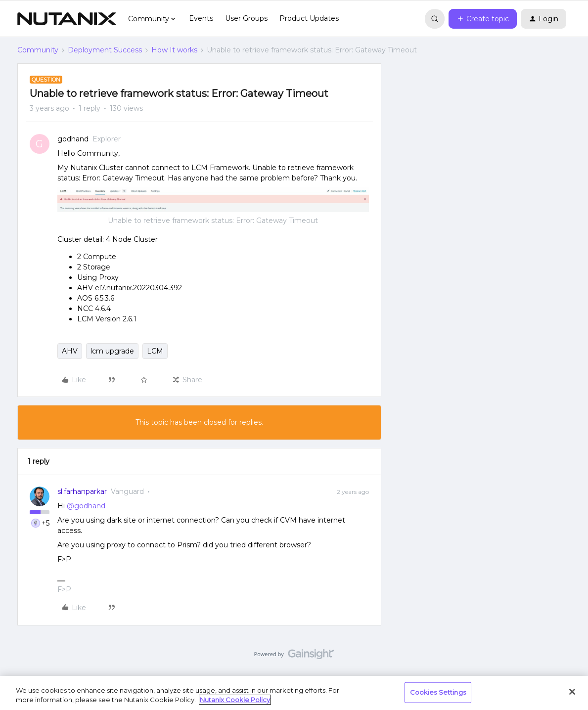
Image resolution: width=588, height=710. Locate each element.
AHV (70, 351)
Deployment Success (105, 50)
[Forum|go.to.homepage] (67, 19)
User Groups (246, 18)
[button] (483, 19)
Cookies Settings (438, 692)
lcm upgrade (112, 351)
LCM (155, 351)
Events (201, 18)
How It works (174, 50)
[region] (294, 693)
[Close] (572, 692)
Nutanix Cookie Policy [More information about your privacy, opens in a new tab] (235, 700)
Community (38, 50)
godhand (73, 139)
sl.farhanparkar (82, 491)
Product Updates (309, 18)
